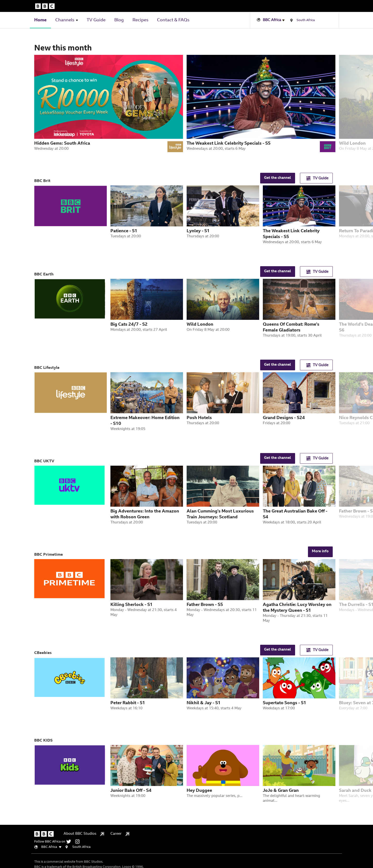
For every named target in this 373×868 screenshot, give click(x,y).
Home (40, 20)
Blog (119, 20)
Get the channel (278, 178)
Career (120, 834)
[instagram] (79, 842)
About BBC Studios (84, 834)
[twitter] (70, 842)
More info (320, 551)
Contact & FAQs (173, 20)
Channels (65, 20)
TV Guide (96, 20)
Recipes (140, 20)
